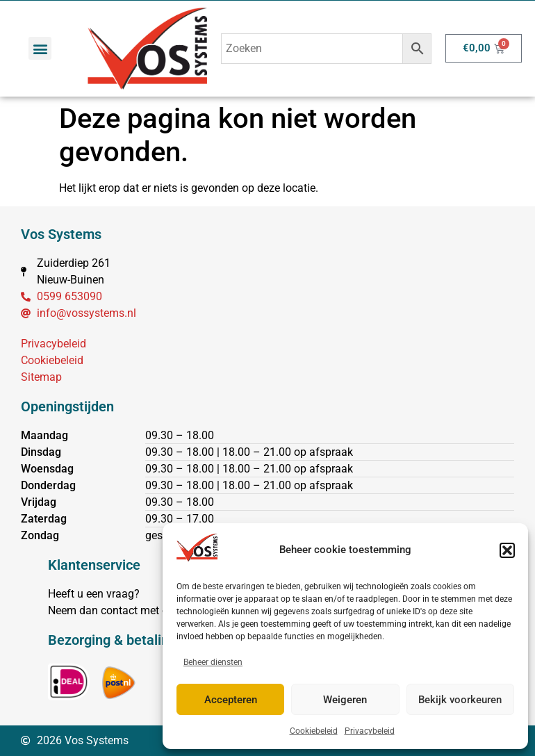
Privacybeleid (370, 731)
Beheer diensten (213, 662)
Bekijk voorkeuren (460, 700)
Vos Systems (61, 234)
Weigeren (345, 700)
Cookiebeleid (314, 731)
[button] (507, 550)
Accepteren (231, 700)
